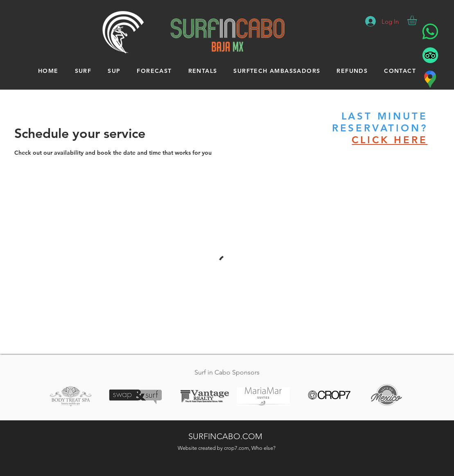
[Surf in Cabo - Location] (430, 79)
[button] (418, 20)
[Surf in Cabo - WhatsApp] (430, 32)
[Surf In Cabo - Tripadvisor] (430, 55)
